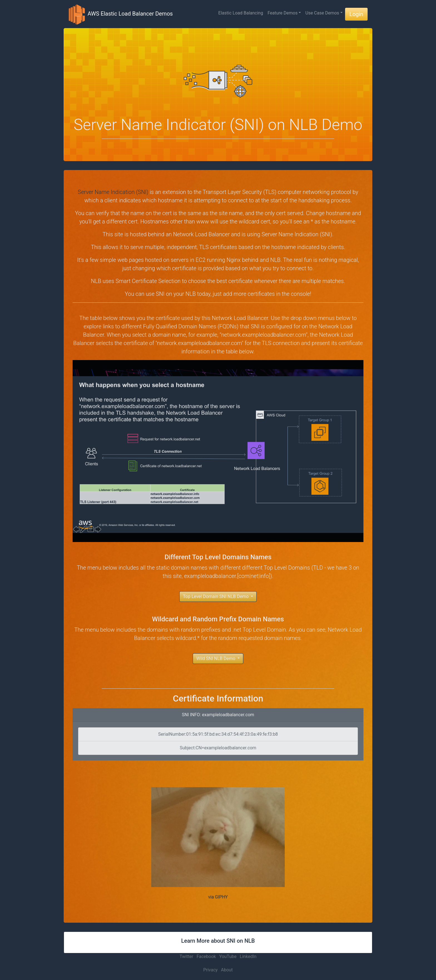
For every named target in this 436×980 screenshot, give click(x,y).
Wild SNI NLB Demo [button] (216, 658)
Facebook (206, 956)
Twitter (186, 956)
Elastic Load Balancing (241, 13)
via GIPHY (218, 897)
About (227, 970)
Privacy (210, 970)
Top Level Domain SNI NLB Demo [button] (216, 596)
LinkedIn (248, 956)
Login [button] (356, 14)
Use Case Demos (322, 13)
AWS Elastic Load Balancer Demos (120, 14)
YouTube (228, 956)
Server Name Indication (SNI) (113, 192)
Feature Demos (283, 13)
